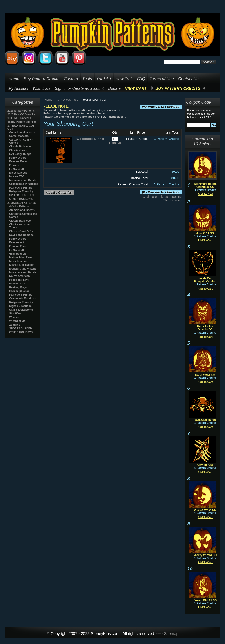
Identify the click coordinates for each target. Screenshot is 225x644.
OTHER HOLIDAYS (21, 199)
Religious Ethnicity (21, 191)
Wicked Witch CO (205, 510)
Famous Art (16, 242)
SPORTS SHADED (21, 328)
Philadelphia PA (19, 291)
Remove (115, 143)
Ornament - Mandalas (23, 299)
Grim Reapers (18, 254)
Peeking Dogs (18, 287)
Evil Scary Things (20, 154)
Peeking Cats (17, 284)
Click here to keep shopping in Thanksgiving (162, 198)
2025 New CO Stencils (21, 114)
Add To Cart (205, 194)
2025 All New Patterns (21, 111)
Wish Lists (42, 88)
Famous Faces (18, 161)
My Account (18, 88)
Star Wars (15, 314)
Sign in (61, 88)
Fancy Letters (18, 158)
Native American (20, 276)
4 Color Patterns (19, 206)
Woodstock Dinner (90, 139)
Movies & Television (22, 265)
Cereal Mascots (19, 136)
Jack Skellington (205, 420)
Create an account (88, 88)
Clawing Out (205, 465)
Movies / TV (16, 176)
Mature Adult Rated (21, 257)
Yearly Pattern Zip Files (22, 122)
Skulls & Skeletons (21, 310)
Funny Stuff (17, 169)
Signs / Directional (21, 306)
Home (48, 100)
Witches (14, 317)
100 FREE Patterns (19, 118)
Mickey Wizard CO (205, 555)
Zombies (15, 325)
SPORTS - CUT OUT (22, 195)
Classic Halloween (21, 147)
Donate (114, 88)
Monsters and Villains (23, 269)
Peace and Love (19, 280)
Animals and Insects (22, 132)
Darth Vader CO (205, 375)
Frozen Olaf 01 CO (205, 600)
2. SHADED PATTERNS (22, 203)
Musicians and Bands (23, 180)
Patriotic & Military (21, 188)
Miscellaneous (18, 173)
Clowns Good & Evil (22, 231)
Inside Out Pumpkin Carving (205, 280)
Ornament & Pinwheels (24, 184)
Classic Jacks (18, 150)
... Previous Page (67, 100)
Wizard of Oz (17, 321)
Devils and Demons (21, 235)
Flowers (14, 165)
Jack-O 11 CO (205, 233)
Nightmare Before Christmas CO (205, 185)
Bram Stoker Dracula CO (205, 328)
